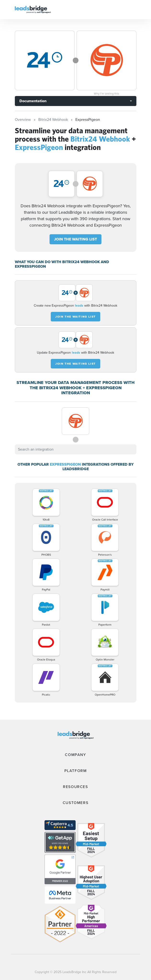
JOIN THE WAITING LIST (75, 239)
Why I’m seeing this (106, 94)
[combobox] (76, 449)
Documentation (33, 101)
